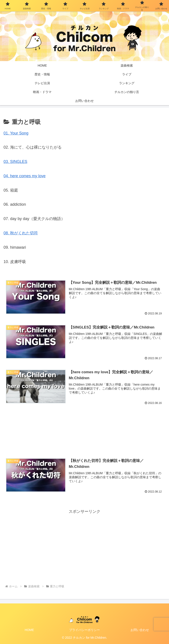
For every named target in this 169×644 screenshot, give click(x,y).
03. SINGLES (15, 162)
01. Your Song (16, 133)
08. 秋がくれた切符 (21, 233)
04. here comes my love (25, 176)
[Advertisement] (84, 428)
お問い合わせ (140, 630)
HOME (29, 630)
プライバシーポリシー (84, 630)
